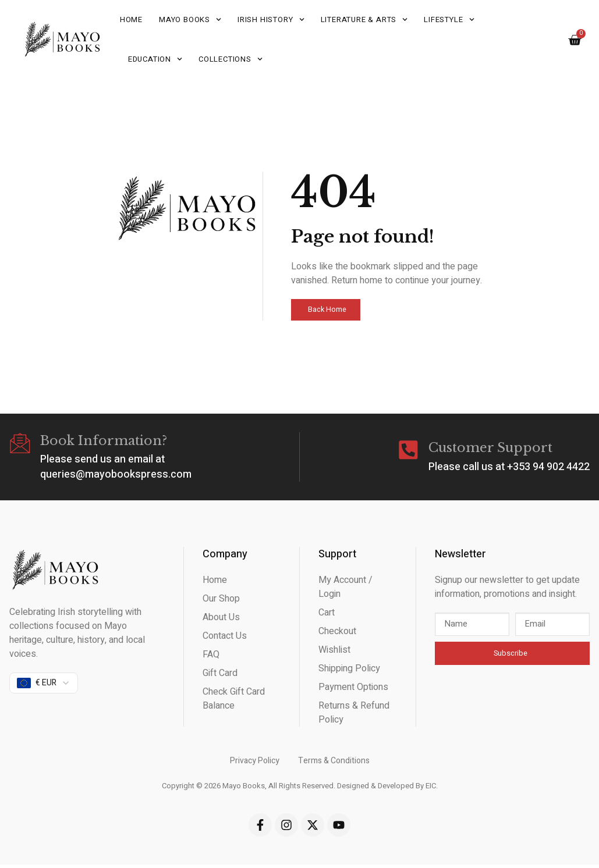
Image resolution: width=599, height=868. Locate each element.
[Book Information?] (21, 444)
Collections (231, 59)
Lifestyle (449, 19)
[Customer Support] (407, 452)
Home (131, 19)
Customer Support (490, 449)
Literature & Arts (364, 19)
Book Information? (105, 441)
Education (155, 59)
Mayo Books (190, 19)
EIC (431, 787)
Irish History (271, 19)
